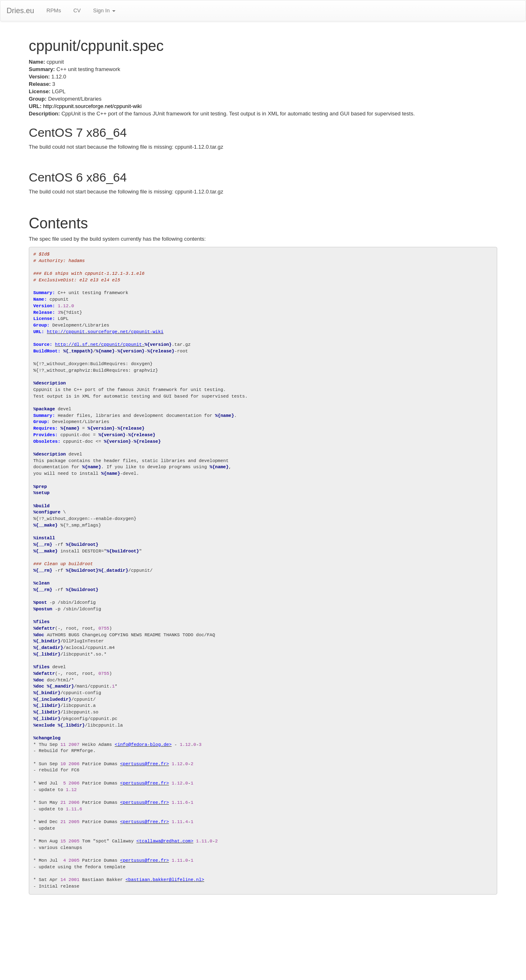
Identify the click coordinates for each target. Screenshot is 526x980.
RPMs (54, 10)
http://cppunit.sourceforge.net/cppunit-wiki (92, 106)
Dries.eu (20, 11)
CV (77, 10)
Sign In (104, 10)
